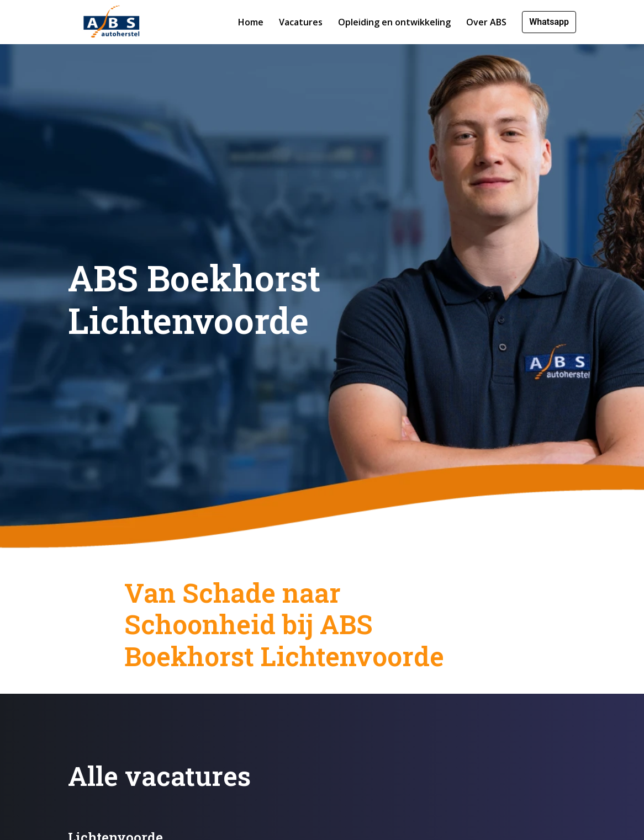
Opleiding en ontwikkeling (394, 22)
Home (251, 22)
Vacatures (301, 22)
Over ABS (486, 22)
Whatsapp (549, 22)
